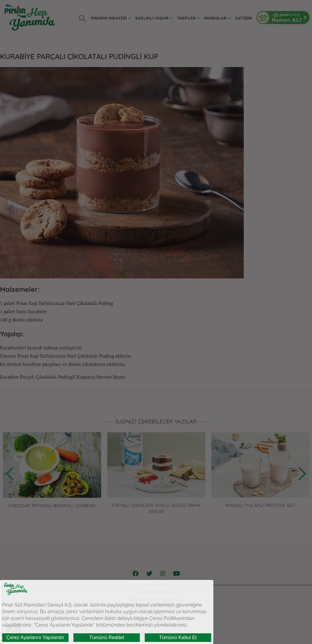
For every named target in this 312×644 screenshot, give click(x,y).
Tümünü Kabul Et (178, 637)
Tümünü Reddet (107, 637)
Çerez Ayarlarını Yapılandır (35, 637)
